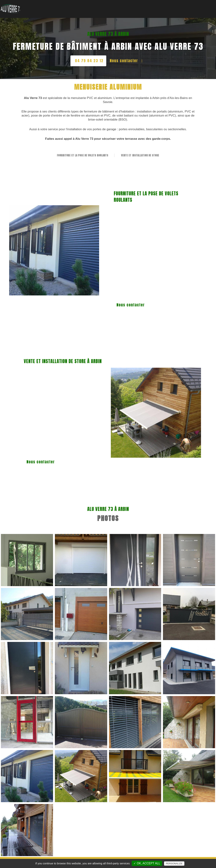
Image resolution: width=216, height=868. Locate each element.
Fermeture (156, 6)
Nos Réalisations (181, 6)
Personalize (174, 864)
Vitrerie (78, 6)
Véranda (138, 6)
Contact (205, 6)
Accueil (63, 6)
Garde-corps (119, 6)
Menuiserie (96, 6)
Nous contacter (126, 61)
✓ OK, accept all (147, 863)
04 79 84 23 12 (89, 61)
